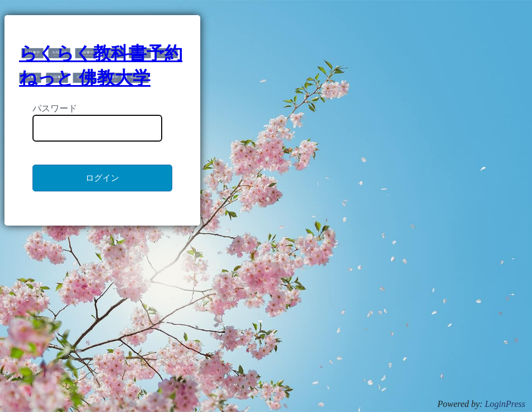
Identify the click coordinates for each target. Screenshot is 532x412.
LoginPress (505, 404)
